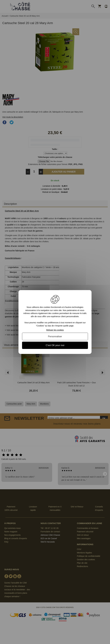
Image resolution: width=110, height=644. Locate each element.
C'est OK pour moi (55, 345)
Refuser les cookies (55, 330)
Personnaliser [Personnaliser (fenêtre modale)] (55, 336)
